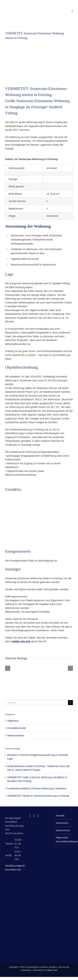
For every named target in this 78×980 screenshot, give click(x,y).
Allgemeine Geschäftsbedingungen (64, 839)
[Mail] (38, 816)
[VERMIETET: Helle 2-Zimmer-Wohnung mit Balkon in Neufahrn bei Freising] (39, 667)
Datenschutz (63, 830)
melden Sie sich (21, 641)
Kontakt (60, 816)
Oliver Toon (52, 970)
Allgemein (13, 721)
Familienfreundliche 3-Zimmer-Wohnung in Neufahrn (37, 788)
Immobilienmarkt (16, 728)
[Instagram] (34, 816)
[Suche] (70, 703)
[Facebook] (30, 816)
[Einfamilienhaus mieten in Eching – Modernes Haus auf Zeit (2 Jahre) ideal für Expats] (24, 667)
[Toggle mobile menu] (72, 11)
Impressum (62, 823)
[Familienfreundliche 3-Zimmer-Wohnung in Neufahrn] (54, 667)
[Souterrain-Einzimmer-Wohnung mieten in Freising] (39, 61)
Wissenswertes (16, 735)
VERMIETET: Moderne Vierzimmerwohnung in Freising (38, 796)
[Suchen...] (37, 703)
